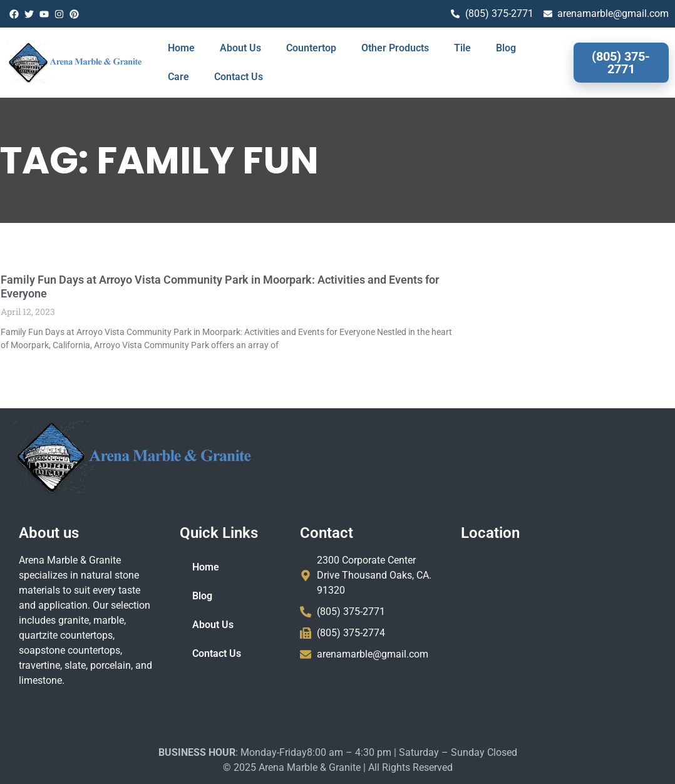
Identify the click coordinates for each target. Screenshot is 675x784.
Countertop (311, 48)
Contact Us (239, 77)
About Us (240, 48)
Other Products (395, 48)
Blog (506, 48)
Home (181, 48)
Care (178, 77)
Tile (462, 48)
